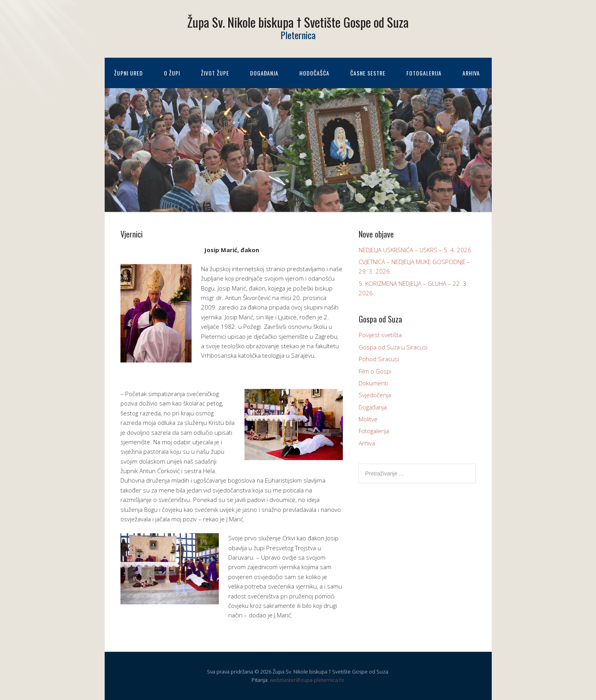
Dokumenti (373, 383)
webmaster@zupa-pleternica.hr (307, 680)
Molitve (368, 419)
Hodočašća (314, 73)
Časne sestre (368, 73)
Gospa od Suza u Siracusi (393, 347)
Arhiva (471, 73)
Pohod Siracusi (379, 359)
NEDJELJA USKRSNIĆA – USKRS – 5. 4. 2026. (416, 250)
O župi (172, 73)
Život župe (215, 73)
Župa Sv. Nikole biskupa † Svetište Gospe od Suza (298, 22)
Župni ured (129, 73)
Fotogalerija (424, 73)
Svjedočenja (375, 395)
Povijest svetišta (380, 335)
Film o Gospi (375, 371)
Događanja (264, 73)
